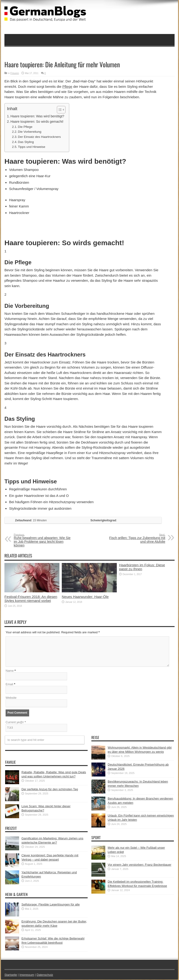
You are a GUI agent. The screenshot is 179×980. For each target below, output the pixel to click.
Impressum (27, 975)
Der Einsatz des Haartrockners (39, 137)
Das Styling (26, 142)
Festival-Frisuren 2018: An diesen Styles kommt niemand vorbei (31, 599)
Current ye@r (16, 723)
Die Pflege (25, 127)
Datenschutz (45, 975)
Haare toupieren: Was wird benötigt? (37, 116)
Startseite (11, 975)
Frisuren (15, 73)
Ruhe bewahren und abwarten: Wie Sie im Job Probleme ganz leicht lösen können (42, 540)
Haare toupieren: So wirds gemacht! (37, 122)
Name (10, 671)
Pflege (67, 86)
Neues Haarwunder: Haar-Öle (85, 597)
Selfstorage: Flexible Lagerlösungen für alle (51, 905)
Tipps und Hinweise (32, 147)
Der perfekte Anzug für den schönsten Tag (50, 790)
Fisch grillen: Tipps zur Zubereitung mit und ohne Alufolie (137, 538)
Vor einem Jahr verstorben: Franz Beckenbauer (139, 865)
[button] (59, 110)
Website (11, 698)
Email (9, 685)
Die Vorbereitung (30, 132)
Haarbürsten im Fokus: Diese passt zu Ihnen (142, 567)
